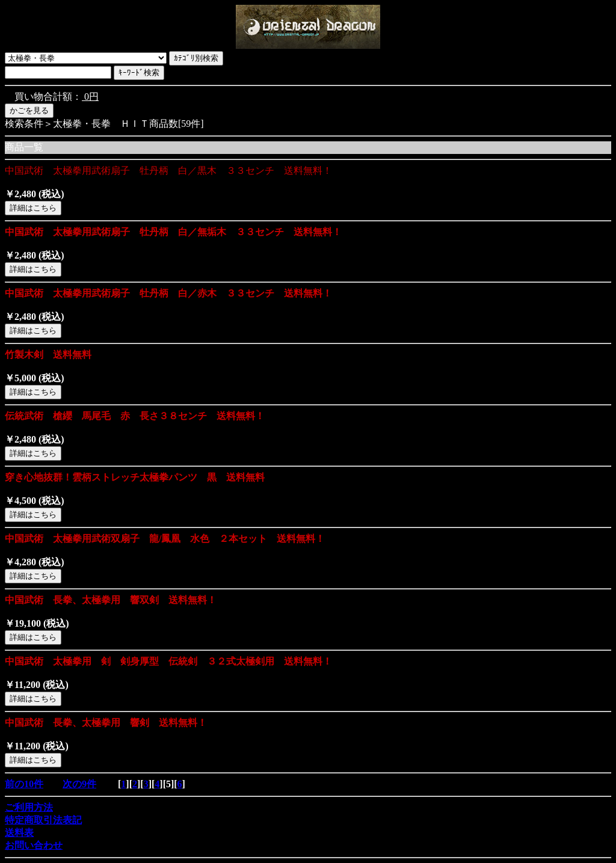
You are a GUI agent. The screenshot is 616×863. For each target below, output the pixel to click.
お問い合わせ (34, 845)
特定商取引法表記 (43, 820)
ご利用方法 (29, 807)
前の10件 (24, 784)
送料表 (19, 833)
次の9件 (79, 784)
